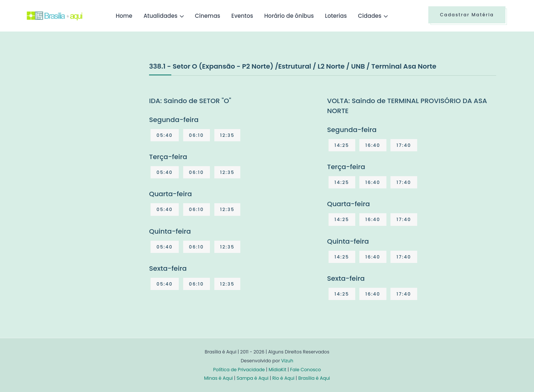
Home (124, 16)
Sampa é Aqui (253, 378)
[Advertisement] (82, 116)
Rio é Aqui (283, 378)
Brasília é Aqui (314, 378)
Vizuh (287, 361)
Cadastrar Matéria (467, 15)
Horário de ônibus (289, 16)
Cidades (370, 16)
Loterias (336, 16)
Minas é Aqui (218, 378)
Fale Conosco (305, 370)
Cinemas (208, 16)
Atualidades (161, 16)
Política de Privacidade (239, 370)
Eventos (242, 16)
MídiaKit (277, 370)
